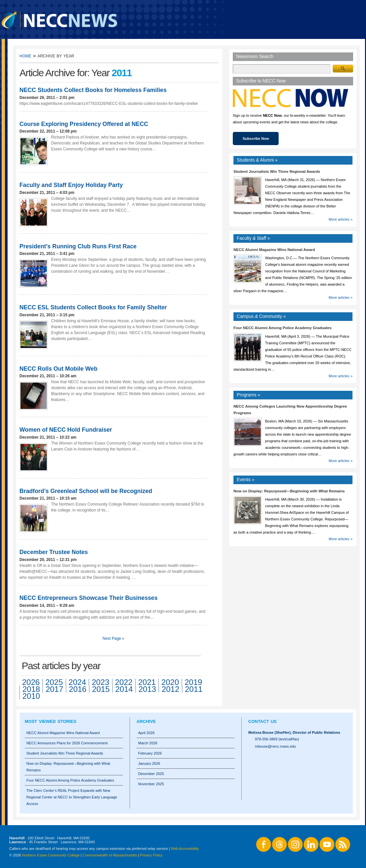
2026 (31, 682)
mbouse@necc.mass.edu (275, 746)
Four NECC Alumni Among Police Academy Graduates (283, 328)
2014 (124, 689)
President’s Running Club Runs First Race (78, 246)
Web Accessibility (185, 849)
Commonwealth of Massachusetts (110, 855)
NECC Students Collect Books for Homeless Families (93, 90)
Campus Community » (261, 316)
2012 (170, 689)
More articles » (341, 219)
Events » (246, 480)
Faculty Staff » (253, 238)
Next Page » (113, 638)
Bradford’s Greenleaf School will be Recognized (86, 491)
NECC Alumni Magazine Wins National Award (274, 250)
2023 (100, 682)
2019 (193, 682)
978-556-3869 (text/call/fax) (277, 739)
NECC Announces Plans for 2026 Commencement (67, 743)
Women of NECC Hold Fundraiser (66, 430)
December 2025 (151, 774)
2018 (31, 689)
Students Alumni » (257, 160)
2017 (54, 689)
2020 (170, 682)
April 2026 (146, 733)
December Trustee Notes (54, 552)
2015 (101, 689)
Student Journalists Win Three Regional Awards (277, 171)
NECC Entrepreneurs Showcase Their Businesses (89, 598)
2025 (54, 682)
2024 (77, 682)
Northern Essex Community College (51, 855)
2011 (194, 689)
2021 (147, 682)
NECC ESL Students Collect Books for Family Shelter (93, 307)
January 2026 (149, 763)
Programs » (248, 395)
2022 (124, 682)
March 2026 (148, 743)
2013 (147, 689)
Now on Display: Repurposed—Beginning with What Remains (289, 491)
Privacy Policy (151, 855)
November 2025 (151, 784)
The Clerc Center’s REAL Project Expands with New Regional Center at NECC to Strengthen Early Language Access (72, 797)
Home (25, 56)
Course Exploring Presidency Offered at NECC (84, 124)
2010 (31, 696)
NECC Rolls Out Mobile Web (59, 369)
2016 (78, 689)
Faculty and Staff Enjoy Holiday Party (71, 185)
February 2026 (150, 753)
